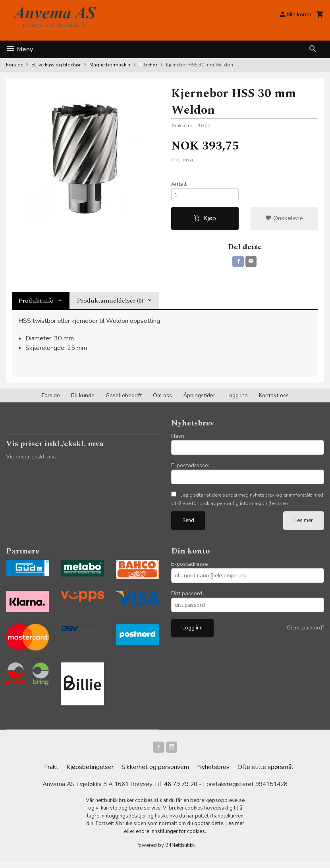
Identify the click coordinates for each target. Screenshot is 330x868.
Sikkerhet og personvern (155, 773)
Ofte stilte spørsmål (265, 773)
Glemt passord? (305, 632)
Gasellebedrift (124, 400)
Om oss (162, 400)
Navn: (178, 440)
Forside (14, 65)
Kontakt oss (274, 400)
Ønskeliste (284, 221)
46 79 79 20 (181, 790)
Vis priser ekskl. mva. (32, 461)
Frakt (51, 773)
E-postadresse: (190, 470)
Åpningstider (199, 400)
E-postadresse (190, 568)
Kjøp (205, 221)
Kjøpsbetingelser (90, 773)
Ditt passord (187, 598)
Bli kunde (83, 400)
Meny (19, 49)
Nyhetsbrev (213, 773)
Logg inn (237, 400)
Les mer (304, 525)
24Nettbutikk (180, 852)
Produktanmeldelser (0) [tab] (110, 305)
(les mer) (278, 508)
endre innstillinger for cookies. (171, 838)
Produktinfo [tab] (36, 305)
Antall (179, 185)
